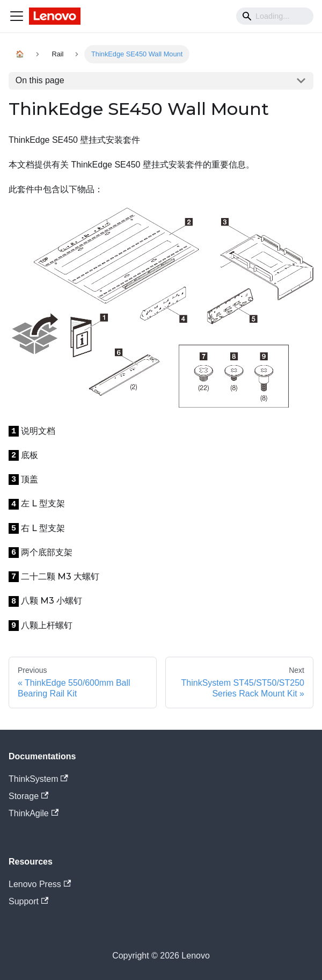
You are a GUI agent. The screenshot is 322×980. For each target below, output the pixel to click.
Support (28, 901)
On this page (40, 80)
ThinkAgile (34, 813)
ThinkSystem (38, 779)
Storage (28, 796)
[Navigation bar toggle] (17, 16)
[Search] (275, 16)
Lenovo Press (40, 884)
